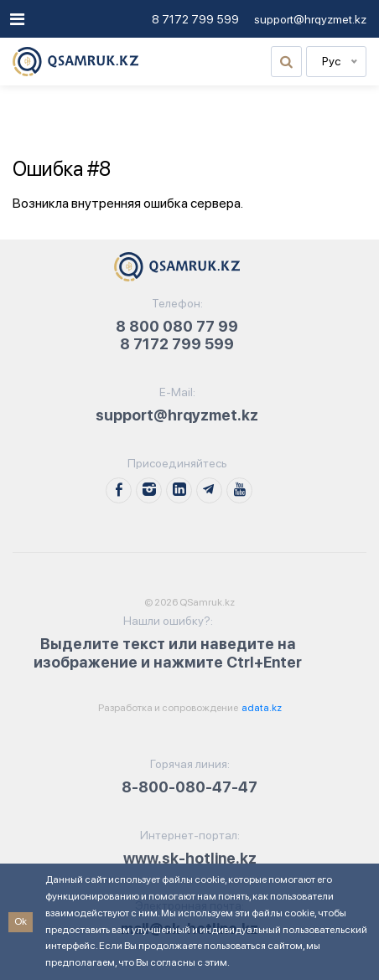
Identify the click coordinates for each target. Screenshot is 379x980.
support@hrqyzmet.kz (310, 19)
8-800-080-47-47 (189, 787)
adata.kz (261, 708)
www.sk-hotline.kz (190, 858)
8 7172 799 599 (195, 19)
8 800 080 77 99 (177, 326)
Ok (21, 921)
